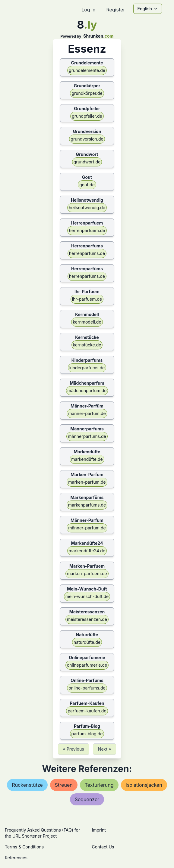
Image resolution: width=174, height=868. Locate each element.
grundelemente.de (87, 70)
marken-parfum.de (87, 482)
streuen (64, 785)
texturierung (99, 785)
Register (115, 10)
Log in (88, 10)
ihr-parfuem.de (87, 299)
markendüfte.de (87, 459)
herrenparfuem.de (87, 230)
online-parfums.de (87, 688)
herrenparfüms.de (87, 276)
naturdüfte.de (87, 642)
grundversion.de (87, 139)
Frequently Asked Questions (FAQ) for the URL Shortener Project (42, 833)
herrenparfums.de (87, 253)
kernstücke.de (87, 345)
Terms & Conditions (24, 847)
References (16, 858)
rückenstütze (27, 785)
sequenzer (87, 799)
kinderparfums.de (87, 368)
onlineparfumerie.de (87, 665)
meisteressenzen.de (87, 619)
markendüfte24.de (87, 551)
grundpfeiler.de (87, 116)
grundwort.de (87, 162)
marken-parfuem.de (87, 573)
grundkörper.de (87, 93)
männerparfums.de (87, 436)
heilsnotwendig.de (87, 208)
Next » (105, 749)
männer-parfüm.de (87, 413)
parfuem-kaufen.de (87, 711)
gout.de (87, 185)
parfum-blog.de (87, 734)
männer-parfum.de (87, 528)
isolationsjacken (144, 785)
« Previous (74, 749)
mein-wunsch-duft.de (87, 596)
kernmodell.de (87, 322)
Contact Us (103, 847)
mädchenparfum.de (87, 391)
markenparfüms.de (87, 505)
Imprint (99, 830)
